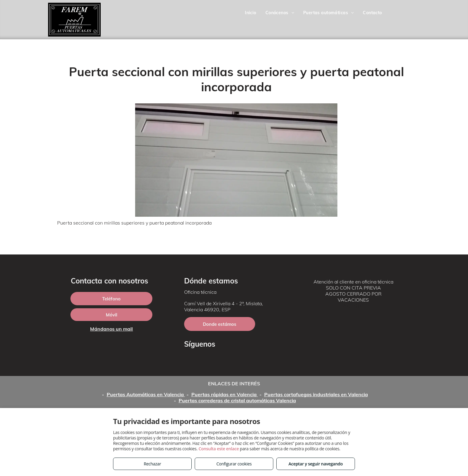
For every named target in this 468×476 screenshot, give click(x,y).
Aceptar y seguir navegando (315, 464)
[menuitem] (251, 13)
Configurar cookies (234, 464)
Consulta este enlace (219, 449)
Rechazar (152, 464)
